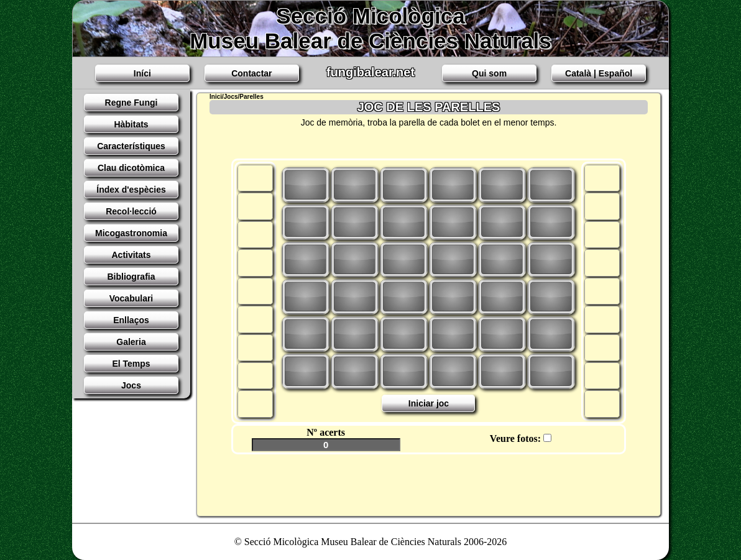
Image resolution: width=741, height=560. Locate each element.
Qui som (489, 73)
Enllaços (131, 320)
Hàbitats (131, 124)
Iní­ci (142, 73)
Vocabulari (131, 298)
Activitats (131, 255)
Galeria (131, 342)
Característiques (131, 146)
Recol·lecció (131, 211)
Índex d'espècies (131, 190)
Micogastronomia (131, 233)
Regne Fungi (131, 103)
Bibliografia (131, 277)
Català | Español (599, 73)
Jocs (131, 385)
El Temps (131, 364)
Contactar (251, 73)
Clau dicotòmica (131, 168)
